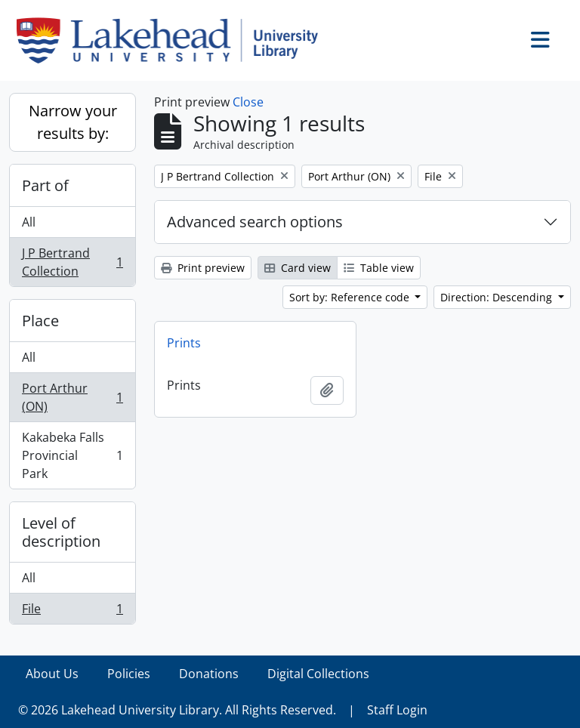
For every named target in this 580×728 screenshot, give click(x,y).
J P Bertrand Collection (72, 262)
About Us (52, 674)
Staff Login (397, 710)
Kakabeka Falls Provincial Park (72, 455)
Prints (184, 343)
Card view (298, 268)
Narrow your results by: (73, 122)
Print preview (203, 268)
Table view (379, 268)
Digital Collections (318, 674)
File (72, 612)
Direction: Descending (498, 297)
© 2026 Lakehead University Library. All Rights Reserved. (177, 710)
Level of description (61, 532)
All (29, 222)
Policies (129, 674)
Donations (209, 674)
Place (40, 321)
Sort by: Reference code (351, 297)
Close (248, 102)
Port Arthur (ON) (72, 397)
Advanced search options (255, 222)
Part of (45, 185)
